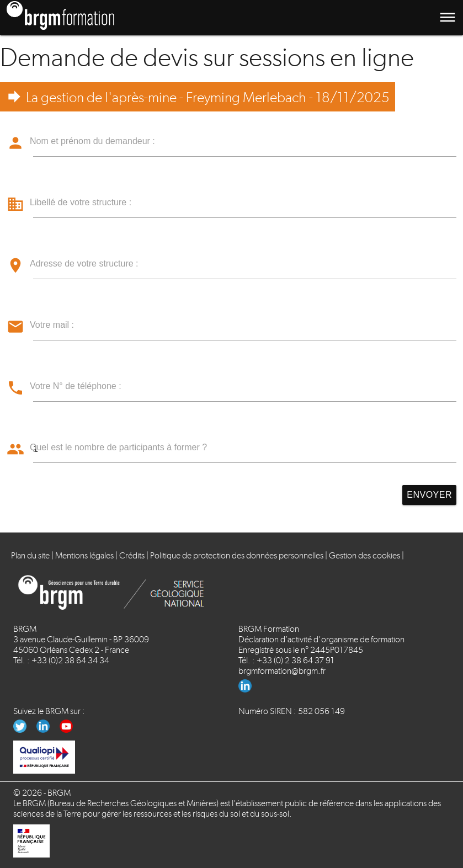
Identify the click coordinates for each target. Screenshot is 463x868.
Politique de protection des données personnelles (237, 555)
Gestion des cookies (364, 555)
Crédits (132, 555)
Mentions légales (84, 555)
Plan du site (30, 555)
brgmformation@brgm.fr (282, 671)
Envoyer (429, 495)
